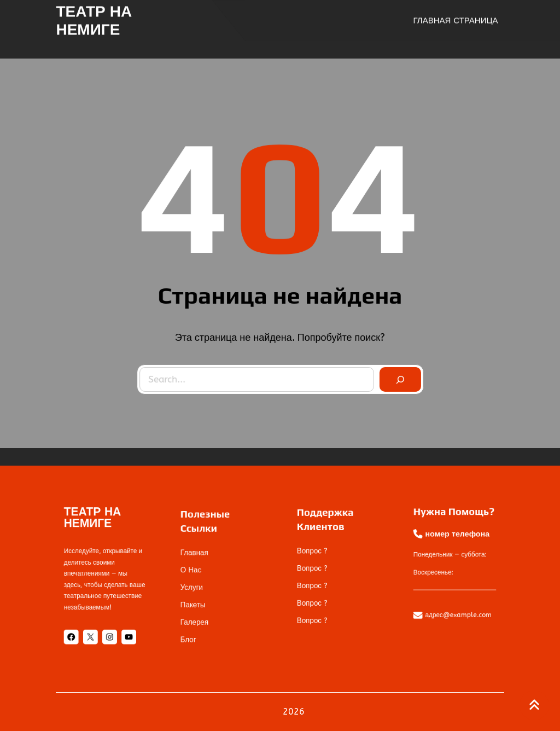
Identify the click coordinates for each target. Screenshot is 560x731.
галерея (201, 612)
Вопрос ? (319, 555)
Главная (201, 559)
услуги (199, 585)
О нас (198, 572)
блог (196, 625)
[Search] (398, 377)
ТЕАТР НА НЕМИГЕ (94, 19)
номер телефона (456, 541)
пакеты (200, 598)
